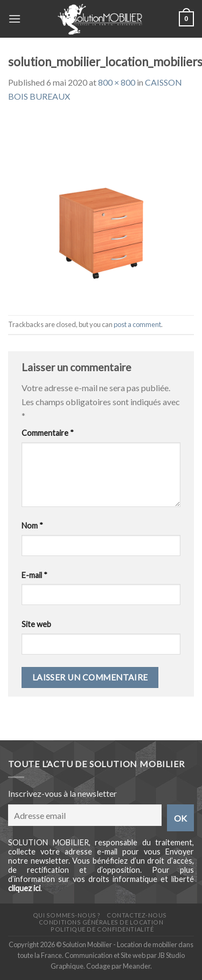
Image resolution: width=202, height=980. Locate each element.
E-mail (34, 575)
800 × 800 (117, 82)
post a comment (137, 324)
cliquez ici (24, 888)
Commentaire (48, 433)
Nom (32, 526)
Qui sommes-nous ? (67, 915)
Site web (36, 624)
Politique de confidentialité (102, 929)
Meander (137, 966)
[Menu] (15, 19)
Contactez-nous (137, 915)
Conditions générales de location (101, 922)
